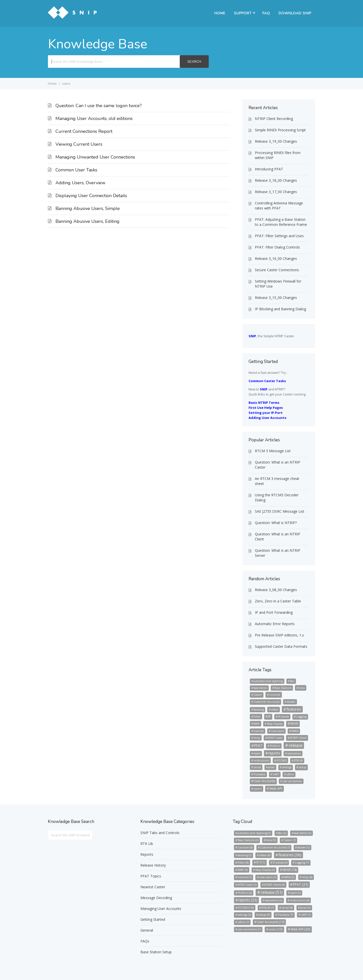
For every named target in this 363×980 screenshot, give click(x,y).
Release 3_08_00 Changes (276, 590)
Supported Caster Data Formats (281, 646)
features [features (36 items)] (294, 709)
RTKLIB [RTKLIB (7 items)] (298, 760)
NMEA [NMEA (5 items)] (295, 731)
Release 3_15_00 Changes (276, 298)
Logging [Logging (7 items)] (301, 716)
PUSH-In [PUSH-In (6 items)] (275, 746)
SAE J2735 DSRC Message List (280, 511)
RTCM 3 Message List (273, 451)
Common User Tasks (76, 170)
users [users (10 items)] (258, 789)
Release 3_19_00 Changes (276, 141)
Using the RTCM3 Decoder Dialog (277, 497)
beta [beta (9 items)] (302, 688)
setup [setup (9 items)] (302, 767)
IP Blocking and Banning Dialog (280, 309)
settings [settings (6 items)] (287, 767)
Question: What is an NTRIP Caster (278, 465)
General (147, 930)
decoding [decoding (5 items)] (259, 710)
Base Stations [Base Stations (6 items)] (283, 688)
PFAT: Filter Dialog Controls (277, 247)
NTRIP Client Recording (274, 119)
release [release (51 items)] (296, 745)
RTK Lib (147, 844)
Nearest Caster (153, 887)
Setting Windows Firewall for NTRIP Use (278, 284)
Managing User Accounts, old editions (94, 118)
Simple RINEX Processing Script (280, 130)
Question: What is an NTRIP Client (278, 537)
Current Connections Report (84, 131)
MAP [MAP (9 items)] (257, 724)
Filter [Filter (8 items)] (257, 716)
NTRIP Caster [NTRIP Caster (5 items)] (275, 738)
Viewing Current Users (79, 144)
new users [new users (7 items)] (278, 731)
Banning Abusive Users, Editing (87, 221)
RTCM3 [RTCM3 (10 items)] (282, 760)
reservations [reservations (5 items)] (294, 753)
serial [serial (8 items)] (257, 767)
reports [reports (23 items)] (274, 753)
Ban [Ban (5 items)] (292, 681)
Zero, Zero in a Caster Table (278, 601)
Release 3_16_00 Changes (276, 258)
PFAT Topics (151, 876)
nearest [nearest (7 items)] (259, 731)
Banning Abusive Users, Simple (88, 208)
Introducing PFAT (269, 169)
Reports (147, 854)
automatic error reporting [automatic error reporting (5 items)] (268, 681)
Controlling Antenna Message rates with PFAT (279, 206)
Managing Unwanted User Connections (95, 157)
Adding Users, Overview (80, 183)
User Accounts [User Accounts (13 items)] (265, 781)
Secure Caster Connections (277, 270)
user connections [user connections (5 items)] (292, 781)
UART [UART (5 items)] (276, 774)
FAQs (145, 941)
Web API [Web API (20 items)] (276, 788)
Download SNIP (295, 13)
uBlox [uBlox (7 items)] (290, 774)
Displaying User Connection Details (91, 196)
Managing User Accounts (161, 909)
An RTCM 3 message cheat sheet (277, 481)
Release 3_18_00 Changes (276, 180)
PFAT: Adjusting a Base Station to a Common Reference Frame (281, 222)
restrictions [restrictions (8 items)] (261, 760)
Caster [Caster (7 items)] (258, 695)
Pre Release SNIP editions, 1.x (279, 635)
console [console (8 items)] (275, 695)
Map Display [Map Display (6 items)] (275, 724)
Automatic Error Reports (275, 624)
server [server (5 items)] (271, 767)
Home (220, 13)
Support (243, 13)
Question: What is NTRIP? (276, 523)
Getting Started (153, 919)
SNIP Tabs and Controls (160, 833)
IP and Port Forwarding (274, 612)
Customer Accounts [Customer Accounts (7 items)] (267, 702)
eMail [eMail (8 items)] (275, 709)
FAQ (266, 13)
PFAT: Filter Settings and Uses (279, 236)
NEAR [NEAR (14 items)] (294, 724)
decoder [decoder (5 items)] (291, 702)
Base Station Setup (156, 952)
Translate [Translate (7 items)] (260, 774)
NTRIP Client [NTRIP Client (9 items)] (298, 738)
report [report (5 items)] (257, 753)
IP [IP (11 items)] (269, 716)
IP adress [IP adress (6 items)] (283, 717)
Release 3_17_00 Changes (276, 192)
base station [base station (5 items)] (260, 688)
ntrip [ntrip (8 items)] (257, 738)
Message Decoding (156, 898)
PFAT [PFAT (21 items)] (258, 745)
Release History (153, 865)
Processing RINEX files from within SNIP (278, 155)
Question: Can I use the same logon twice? (99, 106)
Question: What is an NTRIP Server (278, 553)
